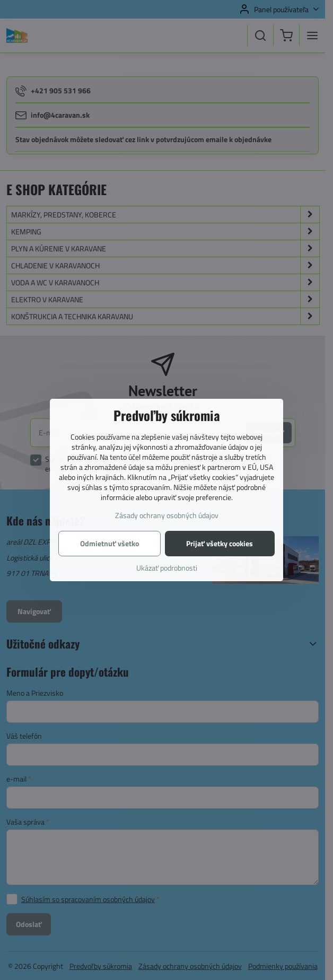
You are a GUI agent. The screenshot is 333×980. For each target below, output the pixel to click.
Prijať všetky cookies (220, 543)
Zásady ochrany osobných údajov (167, 515)
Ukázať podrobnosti (167, 568)
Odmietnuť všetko (109, 543)
